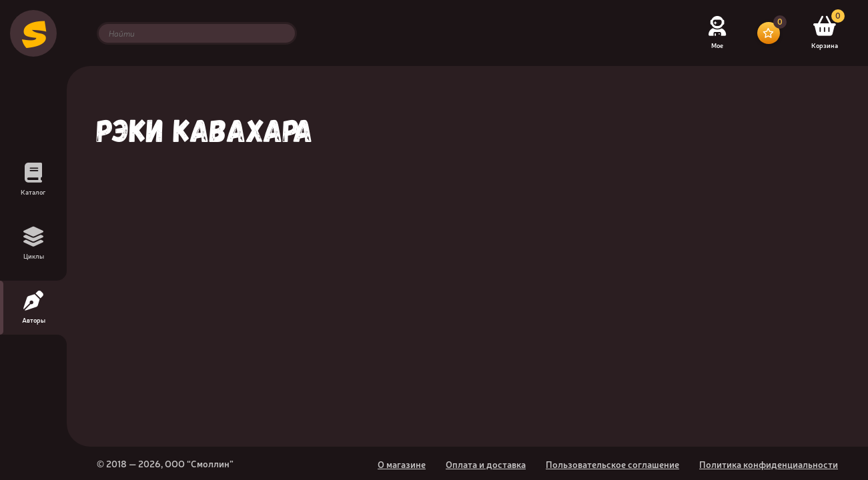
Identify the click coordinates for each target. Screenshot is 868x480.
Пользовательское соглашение (612, 464)
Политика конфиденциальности (769, 464)
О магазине (402, 464)
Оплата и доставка (486, 464)
